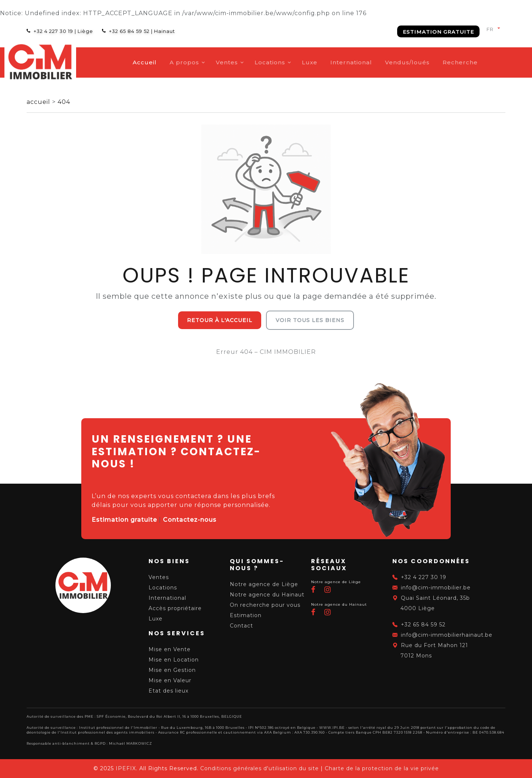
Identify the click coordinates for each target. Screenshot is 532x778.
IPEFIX (126, 768)
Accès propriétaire (175, 608)
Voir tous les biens (310, 320)
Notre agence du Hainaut (267, 595)
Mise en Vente (170, 649)
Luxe (333, 62)
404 (64, 102)
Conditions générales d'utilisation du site (260, 768)
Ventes (250, 62)
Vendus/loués (431, 62)
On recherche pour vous (265, 605)
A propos (208, 62)
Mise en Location (174, 660)
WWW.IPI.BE (332, 728)
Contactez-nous (190, 520)
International (374, 62)
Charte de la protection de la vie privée (382, 768)
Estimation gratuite (438, 32)
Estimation (246, 615)
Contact (241, 626)
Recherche (483, 62)
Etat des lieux (168, 691)
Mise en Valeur (170, 680)
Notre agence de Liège (264, 584)
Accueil (168, 62)
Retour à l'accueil (220, 320)
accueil (39, 102)
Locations (293, 62)
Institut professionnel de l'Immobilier (118, 728)
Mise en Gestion (172, 670)
